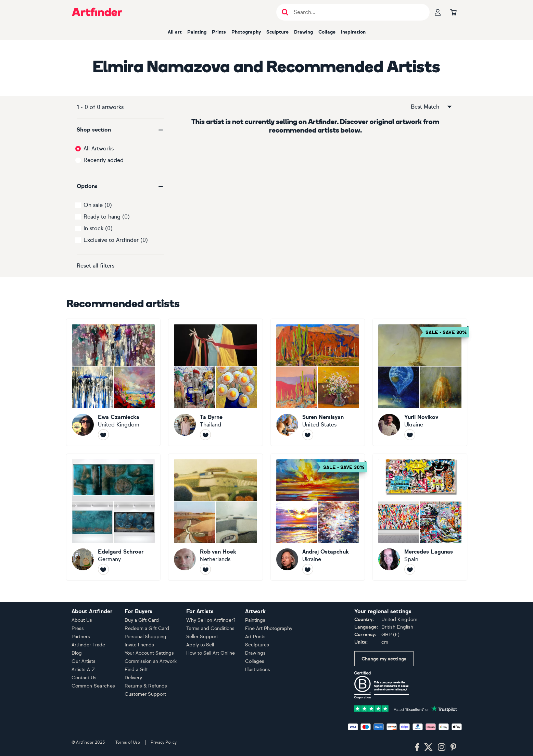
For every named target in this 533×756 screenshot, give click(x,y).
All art (175, 32)
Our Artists (84, 661)
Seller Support (202, 637)
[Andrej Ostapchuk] (318, 517)
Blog (77, 653)
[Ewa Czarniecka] (113, 382)
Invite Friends (139, 645)
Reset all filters (96, 266)
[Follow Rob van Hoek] (205, 569)
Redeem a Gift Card (147, 628)
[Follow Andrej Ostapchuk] (308, 569)
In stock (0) (98, 228)
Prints (219, 32)
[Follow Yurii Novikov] (410, 435)
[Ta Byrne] (215, 382)
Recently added (104, 160)
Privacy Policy (164, 742)
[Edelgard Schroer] (113, 517)
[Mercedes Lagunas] (420, 517)
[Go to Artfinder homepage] (97, 12)
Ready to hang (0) (107, 217)
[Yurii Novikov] (420, 382)
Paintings (255, 620)
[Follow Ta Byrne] (205, 435)
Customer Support (145, 694)
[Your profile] (438, 12)
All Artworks (99, 148)
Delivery (133, 678)
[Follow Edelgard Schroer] (103, 569)
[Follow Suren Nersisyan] (308, 435)
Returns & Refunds (146, 686)
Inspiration (353, 32)
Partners (81, 637)
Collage (327, 32)
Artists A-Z (83, 670)
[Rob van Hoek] (215, 517)
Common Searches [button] (93, 686)
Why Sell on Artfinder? (211, 620)
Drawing (303, 32)
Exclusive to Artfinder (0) (116, 240)
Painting (197, 32)
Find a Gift (136, 670)
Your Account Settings (149, 653)
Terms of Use (128, 742)
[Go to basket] (454, 12)
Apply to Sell (200, 645)
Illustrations (258, 670)
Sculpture (277, 32)
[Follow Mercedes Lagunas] (410, 569)
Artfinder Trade (88, 645)
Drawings (255, 653)
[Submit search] (285, 12)
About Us (82, 620)
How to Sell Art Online (211, 653)
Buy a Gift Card (142, 620)
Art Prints (255, 637)
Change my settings (384, 659)
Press (78, 628)
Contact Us (84, 678)
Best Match (432, 107)
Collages (255, 661)
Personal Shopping (145, 637)
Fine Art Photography (269, 628)
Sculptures (257, 645)
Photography (246, 32)
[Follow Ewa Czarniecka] (103, 435)
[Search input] (357, 12)
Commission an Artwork (151, 661)
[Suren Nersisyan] (318, 382)
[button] (120, 130)
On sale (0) (98, 205)
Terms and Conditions (210, 628)
